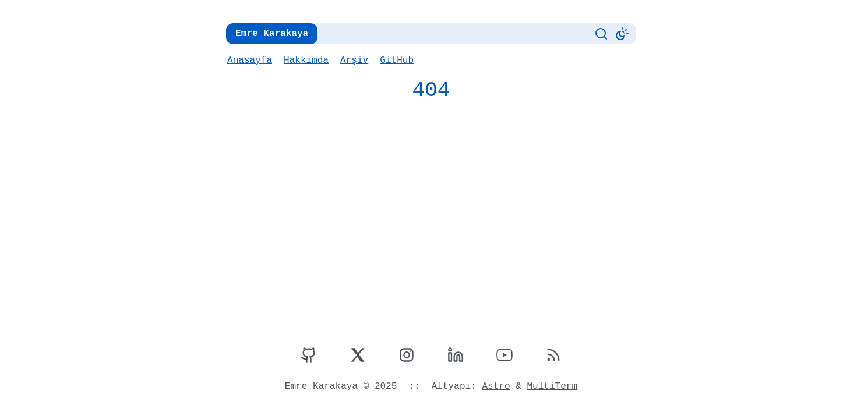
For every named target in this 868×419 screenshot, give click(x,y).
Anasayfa (249, 61)
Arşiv (353, 61)
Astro (495, 386)
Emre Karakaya (271, 34)
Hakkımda (305, 61)
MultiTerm (550, 386)
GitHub (395, 61)
